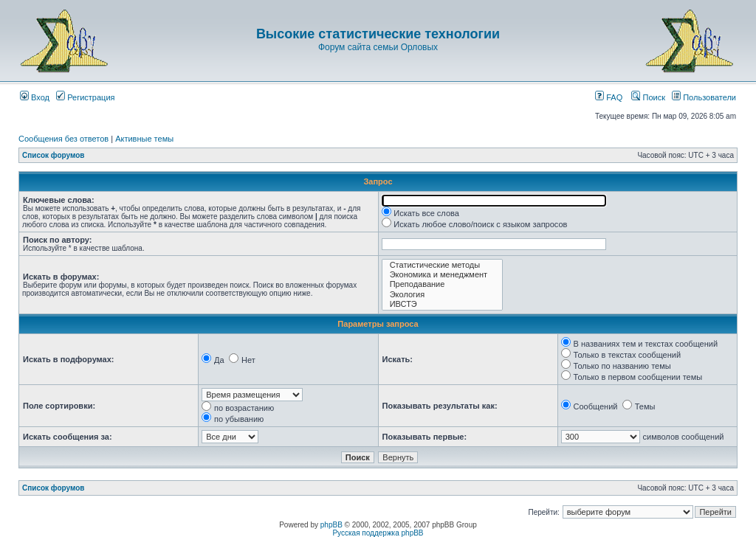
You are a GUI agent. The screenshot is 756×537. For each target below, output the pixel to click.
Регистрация (85, 97)
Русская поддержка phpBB (378, 533)
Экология (443, 295)
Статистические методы (443, 265)
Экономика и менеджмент (443, 275)
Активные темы (144, 139)
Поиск (648, 97)
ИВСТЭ (443, 304)
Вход (35, 97)
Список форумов (54, 155)
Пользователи (704, 97)
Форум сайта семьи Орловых (378, 47)
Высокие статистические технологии (378, 34)
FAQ (609, 97)
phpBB (331, 525)
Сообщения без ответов (63, 139)
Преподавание (443, 284)
